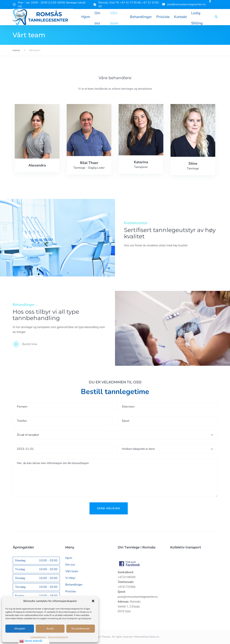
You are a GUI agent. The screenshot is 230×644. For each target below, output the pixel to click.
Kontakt (180, 17)
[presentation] (115, 524)
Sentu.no (154, 637)
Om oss (97, 14)
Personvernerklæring (58, 637)
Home (16, 50)
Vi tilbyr (70, 578)
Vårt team (114, 14)
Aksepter (20, 629)
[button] (93, 601)
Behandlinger (141, 17)
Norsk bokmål (31, 641)
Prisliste (163, 17)
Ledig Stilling (197, 14)
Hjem (86, 17)
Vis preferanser (80, 629)
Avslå (50, 629)
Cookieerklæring (38, 637)
